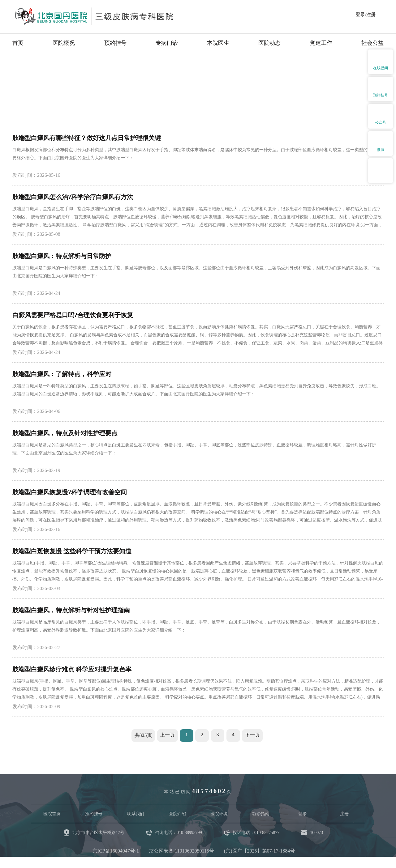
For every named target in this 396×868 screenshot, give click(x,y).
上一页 (166, 735)
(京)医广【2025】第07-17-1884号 (259, 851)
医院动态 (269, 43)
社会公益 (372, 43)
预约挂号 (115, 43)
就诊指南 (261, 814)
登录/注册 (366, 15)
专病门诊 (167, 43)
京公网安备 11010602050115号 (181, 851)
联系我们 (136, 814)
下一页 (254, 735)
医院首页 (52, 814)
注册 (344, 814)
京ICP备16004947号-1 (116, 851)
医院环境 (219, 814)
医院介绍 (177, 814)
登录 (303, 814)
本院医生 (218, 43)
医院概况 (64, 43)
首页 (18, 43)
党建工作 (321, 43)
